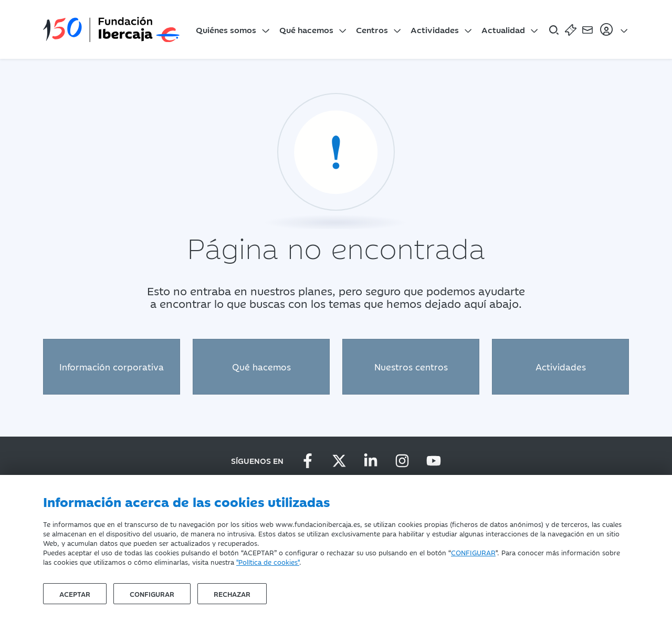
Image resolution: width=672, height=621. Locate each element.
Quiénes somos (226, 29)
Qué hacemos (306, 29)
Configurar (152, 594)
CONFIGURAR (473, 552)
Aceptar (75, 594)
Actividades (435, 29)
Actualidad (503, 29)
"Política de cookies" (268, 562)
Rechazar (232, 594)
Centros (372, 29)
